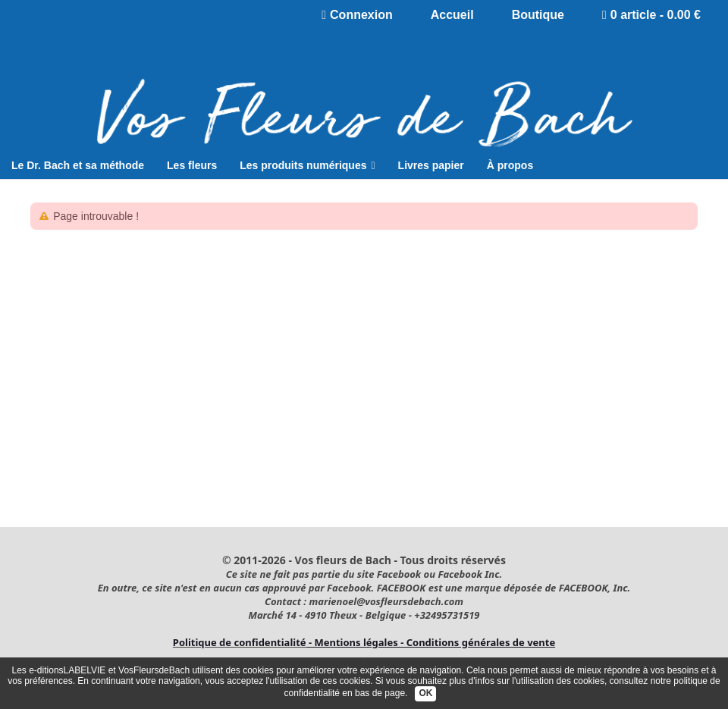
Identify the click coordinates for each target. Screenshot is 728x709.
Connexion (357, 15)
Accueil (452, 15)
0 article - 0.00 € (651, 15)
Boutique (538, 15)
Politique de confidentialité (240, 642)
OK (425, 693)
